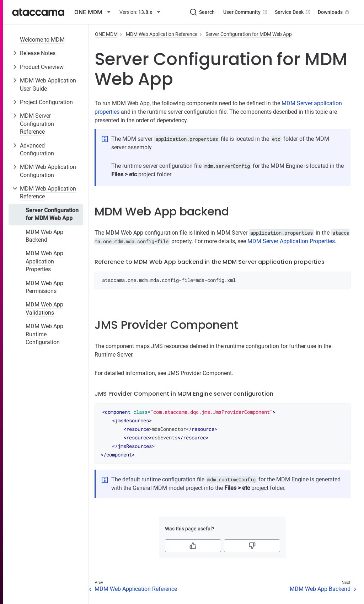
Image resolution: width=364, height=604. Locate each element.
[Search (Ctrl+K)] (202, 12)
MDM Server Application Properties (291, 241)
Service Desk (293, 12)
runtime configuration (252, 346)
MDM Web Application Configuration (48, 171)
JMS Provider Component (200, 373)
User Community (246, 12)
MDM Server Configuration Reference (37, 124)
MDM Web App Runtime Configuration (44, 334)
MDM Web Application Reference (48, 193)
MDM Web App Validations (44, 308)
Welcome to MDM (42, 40)
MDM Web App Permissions (44, 287)
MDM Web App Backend (44, 236)
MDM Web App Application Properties (44, 261)
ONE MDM (106, 34)
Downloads (334, 12)
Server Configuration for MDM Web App (52, 214)
